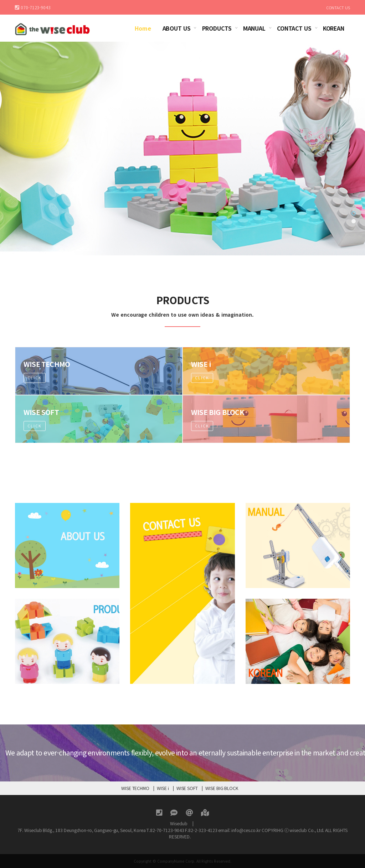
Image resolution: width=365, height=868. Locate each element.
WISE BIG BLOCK (222, 788)
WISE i (163, 788)
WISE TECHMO (135, 788)
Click (35, 387)
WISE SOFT (187, 788)
